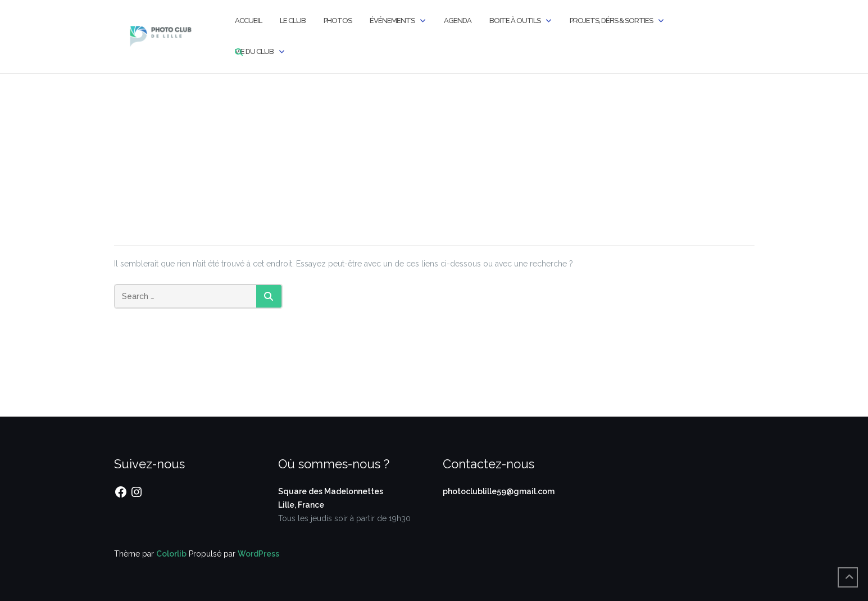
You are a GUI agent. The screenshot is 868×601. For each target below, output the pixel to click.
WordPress (258, 554)
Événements (392, 21)
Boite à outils (515, 21)
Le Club (293, 21)
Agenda (458, 21)
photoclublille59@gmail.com (499, 491)
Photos (338, 21)
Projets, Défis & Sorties (611, 21)
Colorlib (171, 554)
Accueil (248, 21)
